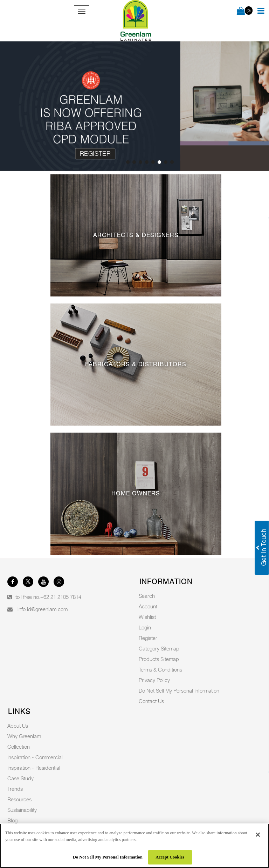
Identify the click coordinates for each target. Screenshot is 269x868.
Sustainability (22, 810)
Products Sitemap (159, 659)
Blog (12, 820)
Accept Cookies (170, 857)
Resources (19, 799)
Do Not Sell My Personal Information (179, 690)
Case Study (20, 778)
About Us (18, 726)
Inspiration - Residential (34, 768)
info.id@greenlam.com (43, 609)
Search (147, 596)
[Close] (258, 835)
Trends (15, 789)
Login (145, 627)
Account (148, 606)
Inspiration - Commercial (35, 757)
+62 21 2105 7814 (61, 597)
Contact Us (151, 701)
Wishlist (147, 617)
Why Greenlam (24, 736)
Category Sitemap (159, 648)
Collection (19, 747)
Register (95, 153)
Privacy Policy (154, 680)
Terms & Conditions (160, 669)
